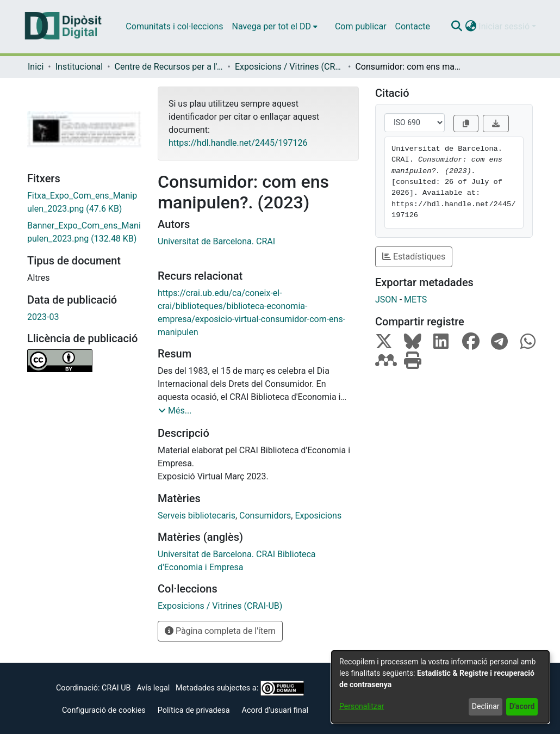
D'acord (522, 706)
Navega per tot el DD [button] (272, 26)
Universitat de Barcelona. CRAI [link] (216, 241)
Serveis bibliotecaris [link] (197, 516)
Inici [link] (36, 67)
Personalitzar (362, 706)
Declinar (486, 706)
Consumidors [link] (265, 516)
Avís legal (153, 688)
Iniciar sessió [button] (505, 26)
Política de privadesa (194, 710)
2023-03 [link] (43, 317)
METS (415, 300)
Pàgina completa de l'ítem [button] (220, 631)
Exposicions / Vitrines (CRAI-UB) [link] (289, 67)
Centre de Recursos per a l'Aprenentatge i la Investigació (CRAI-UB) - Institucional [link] (169, 67)
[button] (456, 27)
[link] (84, 202)
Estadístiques (414, 257)
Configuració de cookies (104, 710)
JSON (386, 300)
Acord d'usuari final (275, 710)
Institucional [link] (79, 67)
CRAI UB (116, 688)
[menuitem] (275, 27)
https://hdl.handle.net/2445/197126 (238, 143)
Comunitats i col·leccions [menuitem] (174, 26)
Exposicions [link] (318, 516)
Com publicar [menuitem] (361, 26)
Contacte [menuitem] (413, 26)
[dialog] (440, 687)
